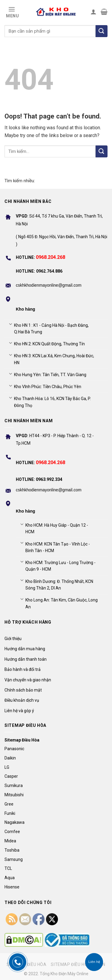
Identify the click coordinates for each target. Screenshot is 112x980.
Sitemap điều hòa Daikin (78, 964)
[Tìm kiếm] (102, 31)
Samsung (14, 859)
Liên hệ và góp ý (19, 711)
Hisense (12, 887)
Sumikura (14, 785)
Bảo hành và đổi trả (23, 669)
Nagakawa (14, 822)
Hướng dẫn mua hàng (25, 649)
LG (7, 767)
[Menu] (12, 12)
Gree (9, 804)
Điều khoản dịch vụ (22, 700)
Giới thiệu (13, 639)
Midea (10, 841)
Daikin (10, 758)
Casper (11, 776)
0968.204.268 (50, 257)
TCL (8, 868)
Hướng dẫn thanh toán (26, 659)
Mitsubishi (14, 795)
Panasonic (14, 749)
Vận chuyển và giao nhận (28, 680)
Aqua (10, 878)
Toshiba (12, 850)
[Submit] (102, 151)
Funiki (10, 813)
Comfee (12, 832)
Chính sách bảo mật (23, 690)
